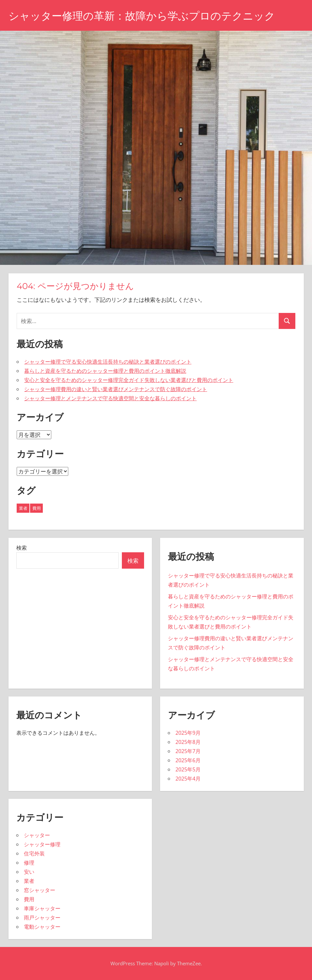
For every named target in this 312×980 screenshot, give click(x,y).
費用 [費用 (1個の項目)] (37, 508)
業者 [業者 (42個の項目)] (23, 508)
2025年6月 (188, 760)
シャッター (37, 835)
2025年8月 (188, 742)
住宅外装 (34, 853)
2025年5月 (188, 769)
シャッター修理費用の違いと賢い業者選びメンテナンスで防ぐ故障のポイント (116, 389)
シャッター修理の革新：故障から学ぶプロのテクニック (142, 16)
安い (29, 872)
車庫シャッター (42, 908)
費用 (29, 899)
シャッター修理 (42, 844)
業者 (29, 881)
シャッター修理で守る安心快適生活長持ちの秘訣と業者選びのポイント (108, 362)
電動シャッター (42, 927)
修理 (29, 863)
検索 (22, 548)
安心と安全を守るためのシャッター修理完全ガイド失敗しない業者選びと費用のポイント (129, 380)
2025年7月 (188, 751)
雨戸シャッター (42, 918)
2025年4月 (188, 779)
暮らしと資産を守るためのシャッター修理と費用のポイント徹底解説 (105, 371)
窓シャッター (40, 890)
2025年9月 (188, 733)
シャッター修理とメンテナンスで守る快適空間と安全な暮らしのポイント (110, 398)
